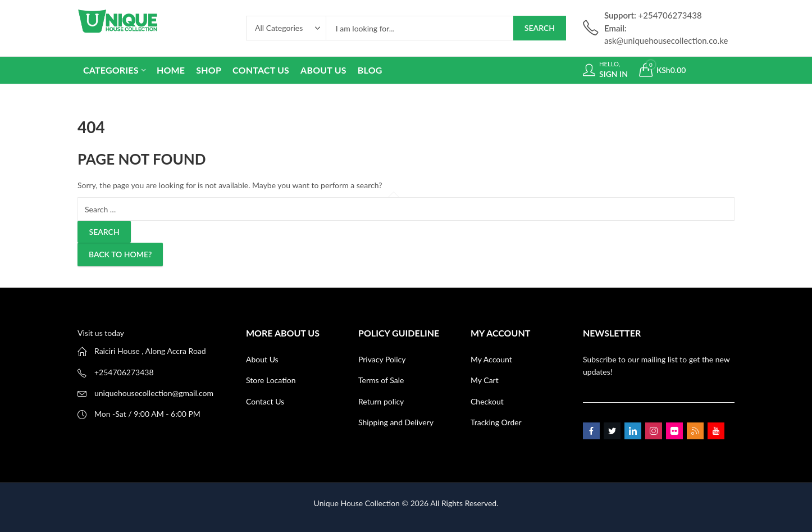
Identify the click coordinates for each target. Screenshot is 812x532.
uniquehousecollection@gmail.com (154, 393)
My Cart (485, 380)
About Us (262, 359)
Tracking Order (496, 422)
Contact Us (265, 401)
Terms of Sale (381, 380)
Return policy (381, 401)
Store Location (271, 380)
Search (540, 28)
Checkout (487, 401)
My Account (491, 359)
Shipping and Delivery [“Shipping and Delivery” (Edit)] (396, 422)
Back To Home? (120, 254)
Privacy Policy (382, 359)
